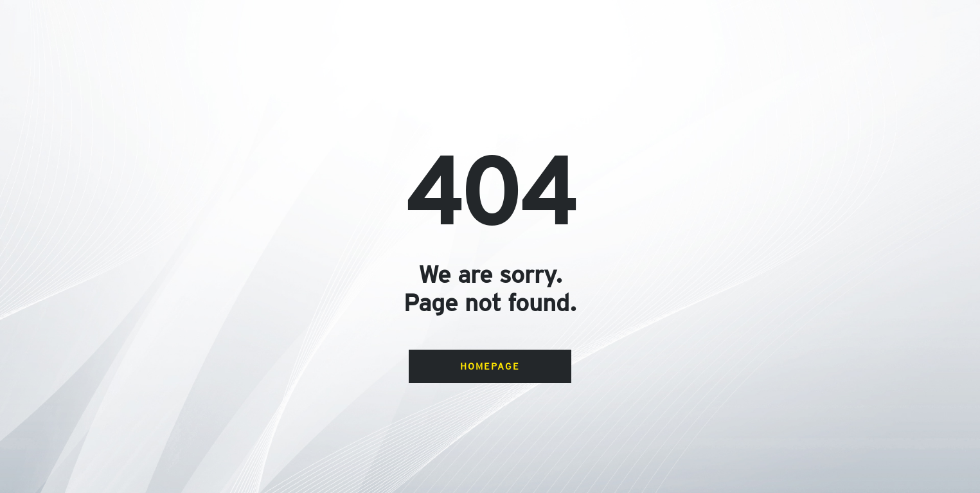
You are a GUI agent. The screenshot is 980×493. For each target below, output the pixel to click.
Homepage (490, 366)
